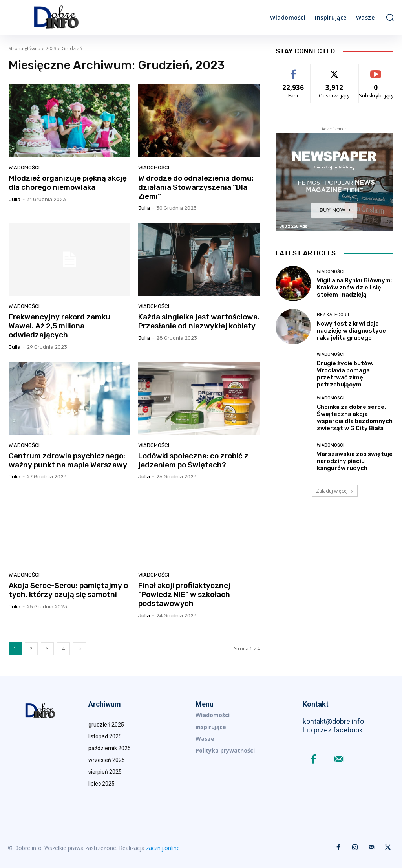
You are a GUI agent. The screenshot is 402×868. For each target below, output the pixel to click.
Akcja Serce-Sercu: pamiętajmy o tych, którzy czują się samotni (68, 590)
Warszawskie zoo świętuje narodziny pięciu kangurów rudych (355, 461)
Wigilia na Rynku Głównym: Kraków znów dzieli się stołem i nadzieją (354, 288)
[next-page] (80, 649)
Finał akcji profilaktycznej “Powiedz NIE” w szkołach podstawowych (184, 594)
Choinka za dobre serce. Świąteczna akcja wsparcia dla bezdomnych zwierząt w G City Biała (355, 418)
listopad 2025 (105, 736)
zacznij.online (163, 848)
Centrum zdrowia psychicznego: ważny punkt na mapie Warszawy (68, 460)
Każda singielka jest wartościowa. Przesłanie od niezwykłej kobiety (199, 321)
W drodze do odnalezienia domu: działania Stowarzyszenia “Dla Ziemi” (196, 187)
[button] (390, 17)
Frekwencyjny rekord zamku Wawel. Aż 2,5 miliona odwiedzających (59, 326)
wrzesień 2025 (107, 760)
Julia (15, 199)
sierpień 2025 (105, 772)
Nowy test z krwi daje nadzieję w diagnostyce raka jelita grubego (351, 331)
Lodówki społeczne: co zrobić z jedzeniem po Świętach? (193, 460)
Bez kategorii (333, 315)
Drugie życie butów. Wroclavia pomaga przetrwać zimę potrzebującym (345, 374)
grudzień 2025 (106, 725)
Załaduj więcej (335, 491)
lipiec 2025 (101, 784)
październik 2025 (110, 748)
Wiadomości (24, 168)
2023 (51, 49)
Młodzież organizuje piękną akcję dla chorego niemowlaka (68, 183)
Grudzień (72, 49)
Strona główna (25, 49)
